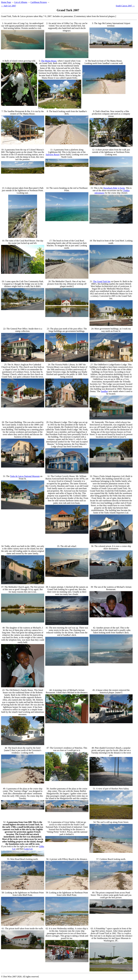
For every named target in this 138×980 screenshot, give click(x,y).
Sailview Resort (53, 155)
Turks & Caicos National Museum (25, 476)
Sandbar (104, 391)
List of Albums (21, 2)
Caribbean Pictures (39, 2)
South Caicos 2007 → (125, 6)
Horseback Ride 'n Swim (114, 188)
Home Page (6, 2)
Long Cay (28, 849)
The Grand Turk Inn (102, 281)
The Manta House (49, 61)
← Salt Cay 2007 (9, 6)
